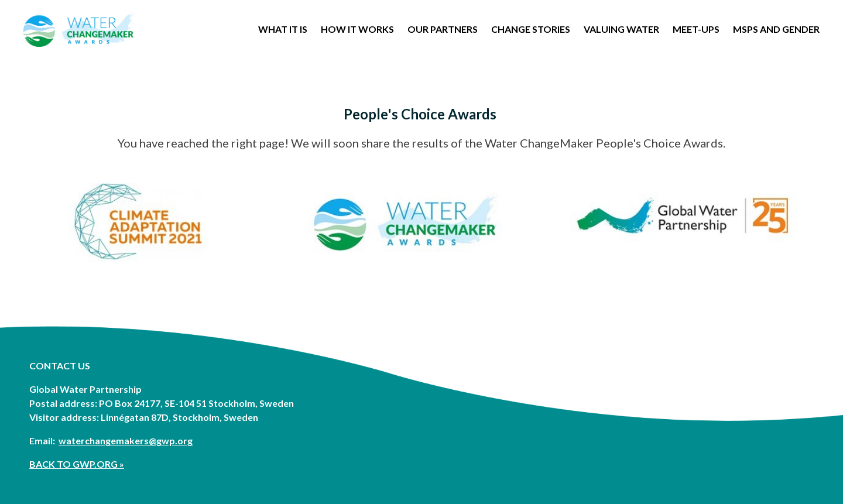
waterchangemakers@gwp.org (126, 440)
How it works (357, 29)
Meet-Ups (696, 29)
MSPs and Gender (776, 29)
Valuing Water (621, 29)
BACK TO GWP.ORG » (77, 464)
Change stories (531, 29)
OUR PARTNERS (443, 29)
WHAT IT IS (283, 29)
